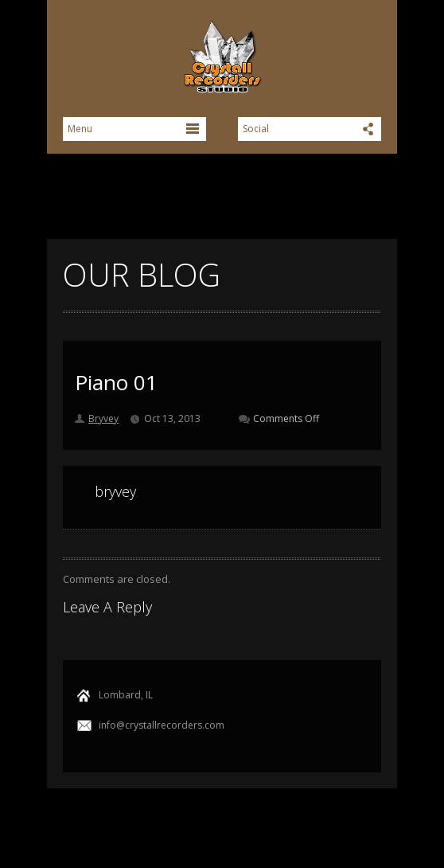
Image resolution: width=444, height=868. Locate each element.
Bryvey (103, 418)
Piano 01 (116, 382)
